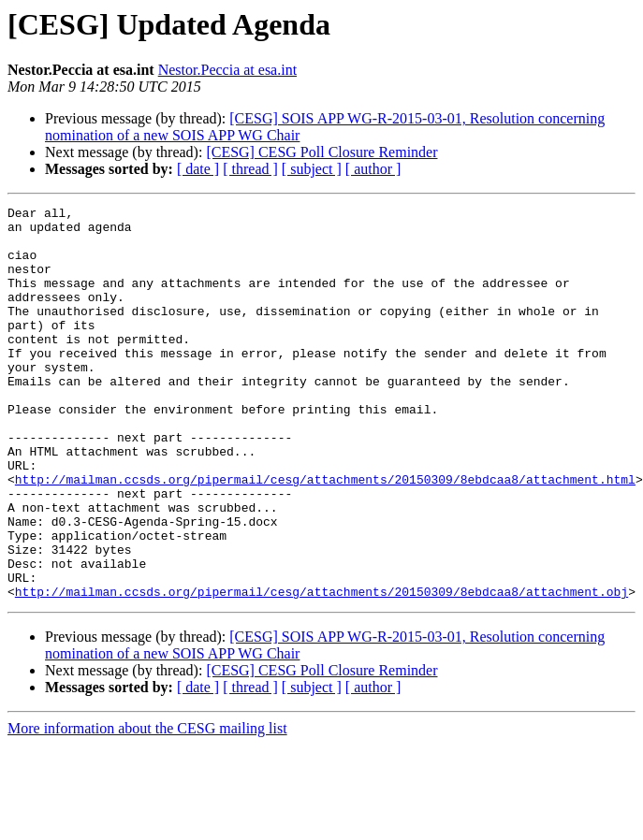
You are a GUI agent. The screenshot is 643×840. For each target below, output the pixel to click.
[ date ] (198, 169)
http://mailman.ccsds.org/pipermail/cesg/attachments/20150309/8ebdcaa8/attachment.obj (321, 670)
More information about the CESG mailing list (147, 807)
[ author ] (373, 169)
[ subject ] (312, 169)
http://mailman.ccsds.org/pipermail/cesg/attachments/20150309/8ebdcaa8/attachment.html (325, 535)
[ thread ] (250, 169)
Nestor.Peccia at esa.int (227, 70)
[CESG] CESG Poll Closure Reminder (321, 152)
